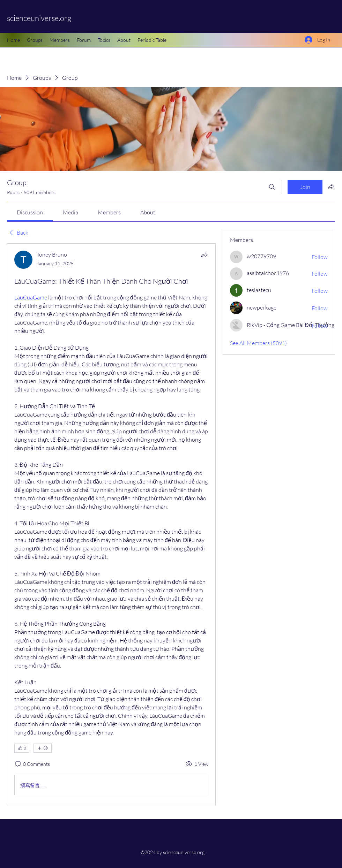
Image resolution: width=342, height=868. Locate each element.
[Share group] (331, 186)
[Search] (272, 187)
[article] (111, 524)
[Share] (204, 255)
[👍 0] (22, 748)
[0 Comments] (32, 764)
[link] (30, 212)
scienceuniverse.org (39, 18)
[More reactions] (43, 748)
